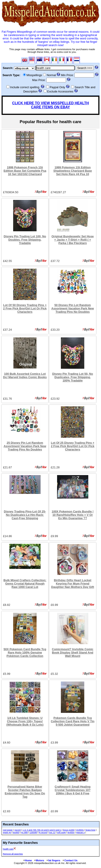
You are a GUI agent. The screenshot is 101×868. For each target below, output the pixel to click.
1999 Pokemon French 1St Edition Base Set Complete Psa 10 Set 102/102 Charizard (25, 171)
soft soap (61, 832)
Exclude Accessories (60, 91)
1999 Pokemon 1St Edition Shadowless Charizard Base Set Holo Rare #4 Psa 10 (73, 171)
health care (8, 849)
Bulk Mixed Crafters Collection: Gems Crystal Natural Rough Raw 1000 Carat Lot (25, 584)
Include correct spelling (25, 87)
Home (27, 860)
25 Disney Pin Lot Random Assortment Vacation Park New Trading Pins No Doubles (25, 446)
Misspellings (34, 75)
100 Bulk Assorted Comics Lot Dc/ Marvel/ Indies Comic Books (25, 375)
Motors (39, 860)
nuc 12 (52, 832)
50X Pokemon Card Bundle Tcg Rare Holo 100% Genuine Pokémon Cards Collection (25, 653)
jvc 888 (24, 832)
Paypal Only (57, 87)
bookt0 (16, 832)
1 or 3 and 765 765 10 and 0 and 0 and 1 (42, 830)
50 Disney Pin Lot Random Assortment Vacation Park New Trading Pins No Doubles (73, 308)
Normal (51, 75)
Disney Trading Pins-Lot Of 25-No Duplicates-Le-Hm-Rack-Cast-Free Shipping (25, 515)
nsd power (8, 830)
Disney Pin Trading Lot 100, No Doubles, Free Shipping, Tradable (25, 240)
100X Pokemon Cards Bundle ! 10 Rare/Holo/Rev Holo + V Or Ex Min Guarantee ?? (73, 515)
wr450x (71, 832)
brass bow (91, 830)
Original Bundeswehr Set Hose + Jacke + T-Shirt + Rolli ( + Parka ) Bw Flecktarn (73, 240)
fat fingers (53, 860)
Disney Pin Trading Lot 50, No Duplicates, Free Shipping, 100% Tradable (73, 377)
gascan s (80, 832)
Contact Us (70, 860)
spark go (7, 832)
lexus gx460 (69, 830)
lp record (43, 832)
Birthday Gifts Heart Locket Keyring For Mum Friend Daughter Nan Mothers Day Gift (73, 584)
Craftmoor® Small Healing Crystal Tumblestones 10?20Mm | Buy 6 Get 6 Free (73, 790)
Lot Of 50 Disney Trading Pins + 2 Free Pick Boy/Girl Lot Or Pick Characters (25, 308)
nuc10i (18, 830)
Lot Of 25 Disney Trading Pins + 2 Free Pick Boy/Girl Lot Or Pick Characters (73, 446)
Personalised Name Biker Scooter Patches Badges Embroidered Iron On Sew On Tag (25, 792)
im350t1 (80, 830)
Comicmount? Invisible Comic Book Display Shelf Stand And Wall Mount (73, 653)
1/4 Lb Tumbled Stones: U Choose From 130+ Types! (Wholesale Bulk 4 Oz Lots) (25, 721)
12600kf (33, 832)
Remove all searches (13, 854)
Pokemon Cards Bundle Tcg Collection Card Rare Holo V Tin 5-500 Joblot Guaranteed (73, 721)
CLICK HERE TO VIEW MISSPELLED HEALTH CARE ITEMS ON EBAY (50, 105)
